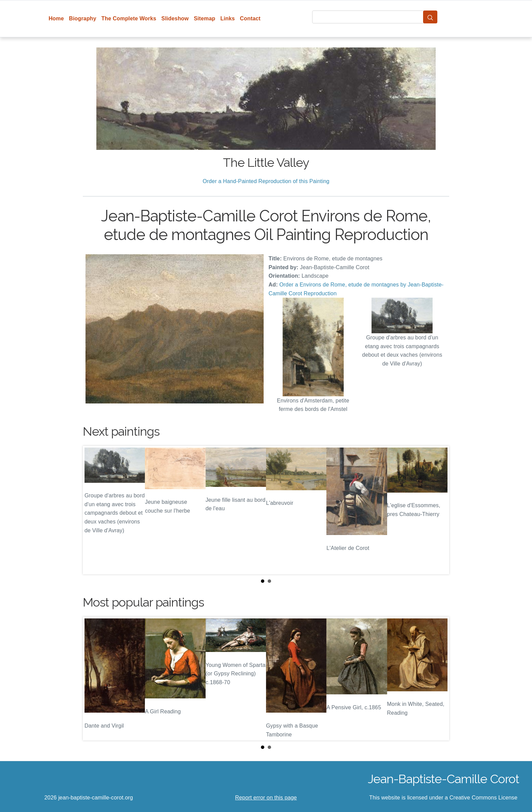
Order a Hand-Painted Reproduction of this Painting (266, 181)
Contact (250, 18)
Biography (83, 18)
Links (228, 18)
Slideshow (175, 18)
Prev (93, 510)
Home (56, 18)
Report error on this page (266, 798)
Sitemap (204, 18)
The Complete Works (129, 18)
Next (439, 510)
